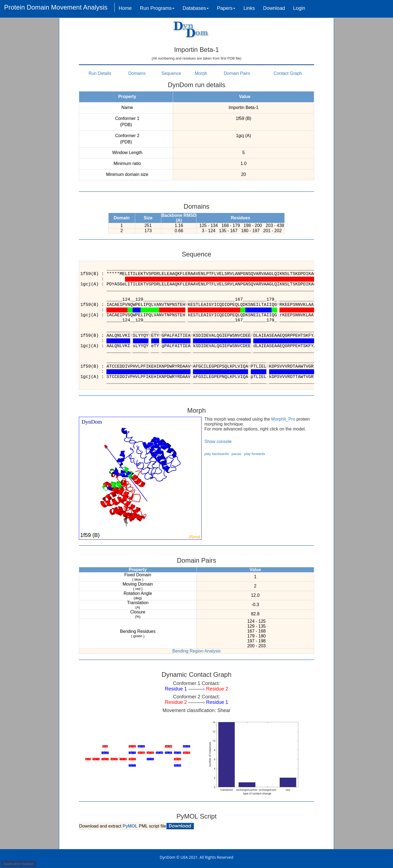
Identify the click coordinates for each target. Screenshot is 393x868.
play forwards (254, 454)
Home (125, 8)
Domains (137, 73)
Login (299, 8)
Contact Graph (288, 73)
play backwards (217, 454)
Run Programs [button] (157, 8)
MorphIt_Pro (283, 419)
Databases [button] (196, 8)
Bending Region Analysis (196, 651)
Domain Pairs (237, 73)
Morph (201, 73)
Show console (218, 442)
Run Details (100, 73)
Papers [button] (226, 8)
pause (236, 454)
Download (274, 8)
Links (249, 8)
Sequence (171, 73)
